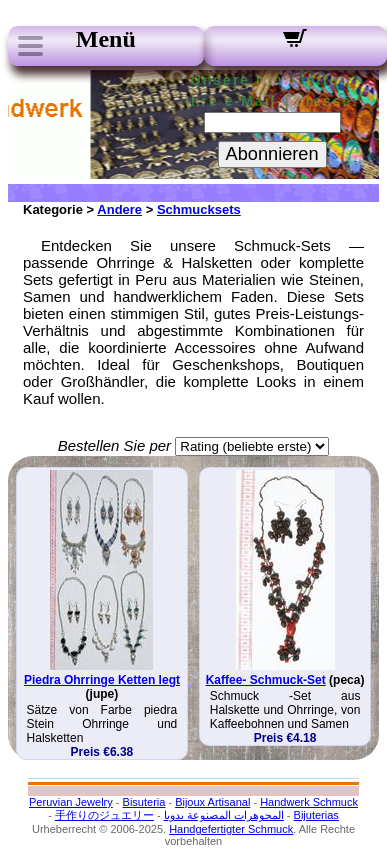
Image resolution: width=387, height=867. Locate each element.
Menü (106, 39)
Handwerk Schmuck (309, 802)
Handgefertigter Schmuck (231, 829)
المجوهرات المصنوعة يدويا (224, 815)
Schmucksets (199, 209)
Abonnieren (272, 154)
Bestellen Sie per (114, 445)
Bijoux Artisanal (212, 802)
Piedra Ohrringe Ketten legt (102, 680)
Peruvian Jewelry (71, 802)
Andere (119, 209)
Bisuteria (144, 802)
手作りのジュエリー (104, 815)
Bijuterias (316, 815)
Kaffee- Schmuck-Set (266, 680)
